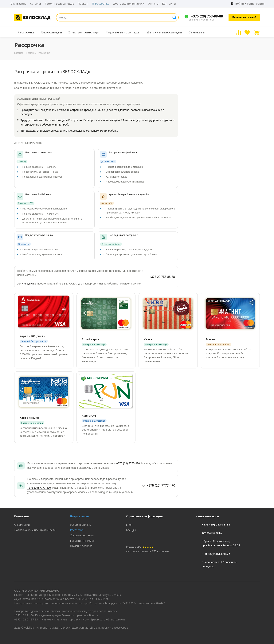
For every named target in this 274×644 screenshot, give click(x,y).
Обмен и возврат (81, 546)
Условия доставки (82, 535)
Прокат (83, 4)
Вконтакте (247, 595)
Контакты (169, 4)
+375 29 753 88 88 (162, 277)
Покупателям (80, 516)
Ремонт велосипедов (60, 4)
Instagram (257, 595)
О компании (22, 525)
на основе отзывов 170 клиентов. (148, 551)
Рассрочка (77, 530)
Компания (22, 516)
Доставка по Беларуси (129, 4)
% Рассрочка (101, 4)
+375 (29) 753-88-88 (207, 16)
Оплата (153, 4)
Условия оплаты (81, 525)
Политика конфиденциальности (35, 530)
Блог (129, 525)
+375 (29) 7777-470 (128, 463)
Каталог (36, 4)
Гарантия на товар (82, 541)
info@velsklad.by (212, 533)
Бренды (131, 530)
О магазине (18, 4)
